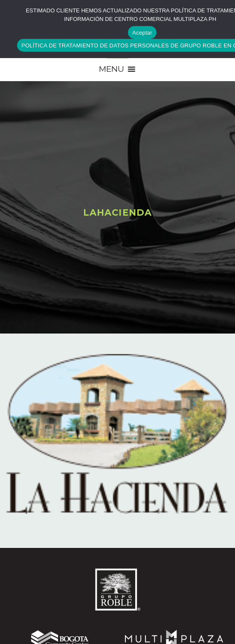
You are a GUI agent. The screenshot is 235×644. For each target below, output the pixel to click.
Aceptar (142, 33)
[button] (112, 69)
